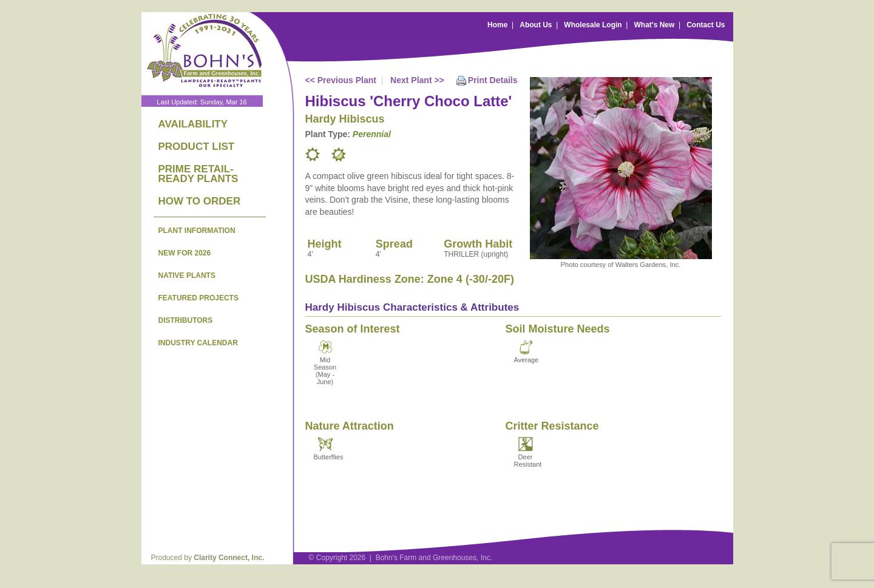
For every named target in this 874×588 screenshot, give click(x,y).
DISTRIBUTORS (186, 320)
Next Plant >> (417, 80)
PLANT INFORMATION (197, 231)
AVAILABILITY (193, 124)
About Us (536, 25)
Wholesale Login (593, 25)
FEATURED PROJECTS (198, 298)
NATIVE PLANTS (187, 275)
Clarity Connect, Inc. (229, 558)
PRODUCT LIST (197, 147)
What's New (654, 25)
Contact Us (706, 25)
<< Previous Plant (341, 80)
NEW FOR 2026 (185, 253)
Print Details (493, 80)
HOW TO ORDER (200, 201)
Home (497, 25)
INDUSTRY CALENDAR (198, 343)
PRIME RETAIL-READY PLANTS (198, 174)
